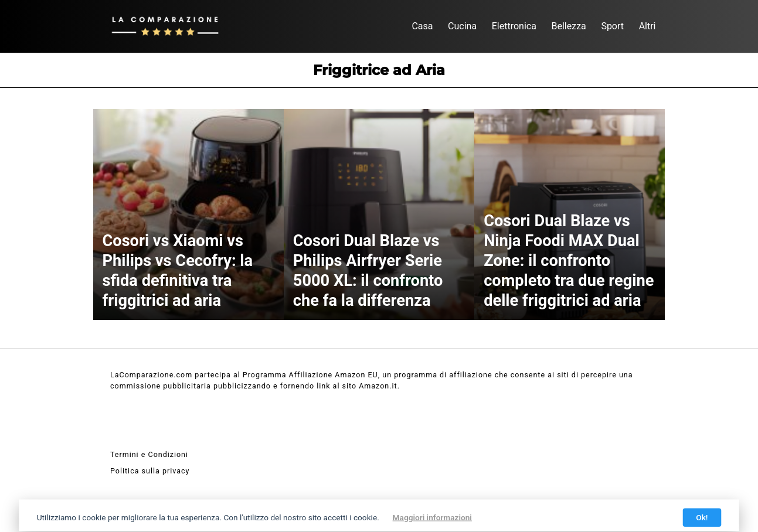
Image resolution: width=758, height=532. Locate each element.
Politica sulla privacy (150, 471)
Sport (612, 26)
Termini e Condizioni (149, 454)
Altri (647, 26)
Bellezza (568, 26)
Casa (422, 26)
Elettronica (514, 26)
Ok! (702, 517)
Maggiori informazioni (432, 517)
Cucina (462, 26)
